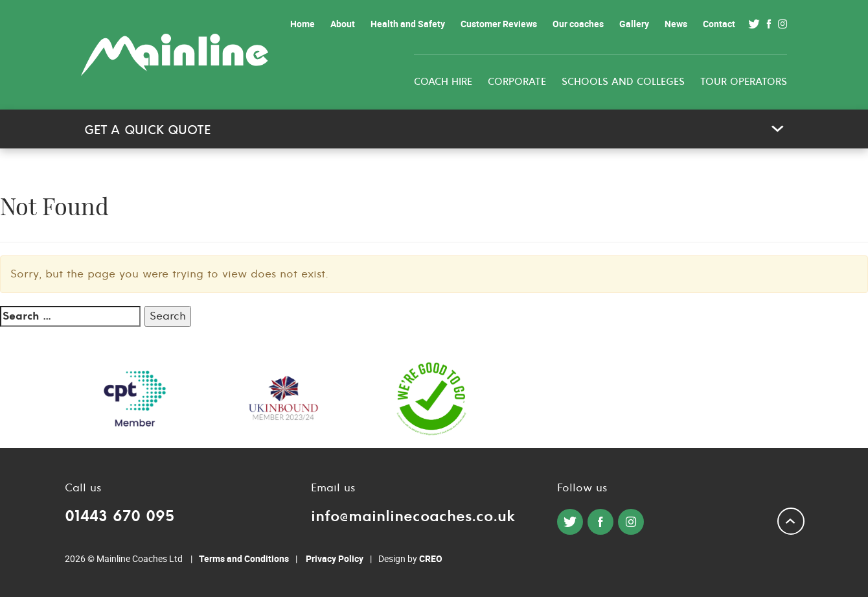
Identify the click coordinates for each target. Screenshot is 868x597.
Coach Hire (443, 82)
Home (303, 24)
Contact (719, 24)
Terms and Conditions (244, 558)
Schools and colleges (623, 82)
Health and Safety (408, 24)
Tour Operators (744, 82)
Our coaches (578, 24)
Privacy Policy (335, 558)
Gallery (634, 24)
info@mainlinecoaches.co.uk (413, 516)
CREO (431, 558)
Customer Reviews (499, 24)
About (343, 24)
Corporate (517, 82)
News (676, 24)
